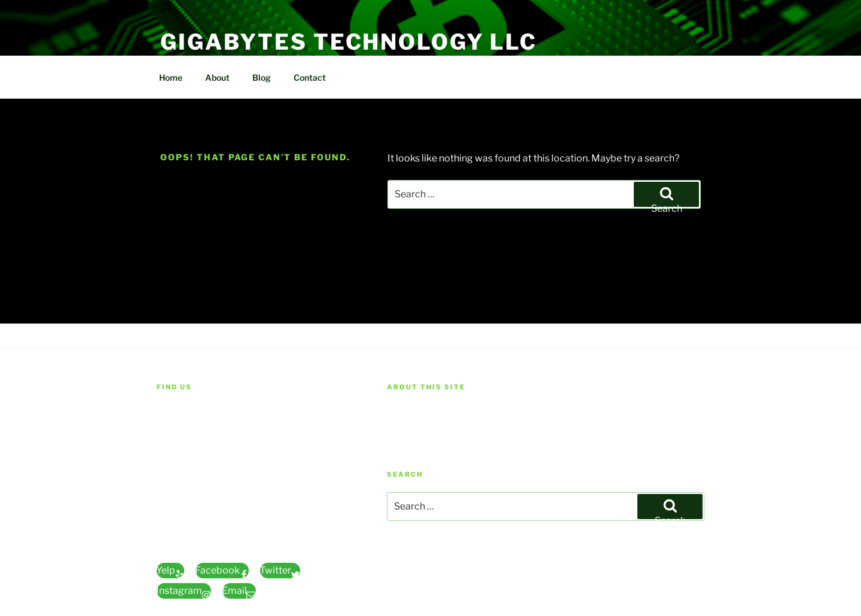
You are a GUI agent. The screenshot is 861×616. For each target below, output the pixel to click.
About (217, 77)
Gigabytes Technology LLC (349, 42)
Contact (310, 77)
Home (171, 77)
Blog (262, 77)
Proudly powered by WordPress (447, 575)
